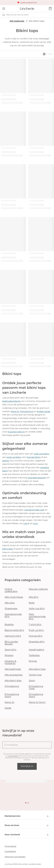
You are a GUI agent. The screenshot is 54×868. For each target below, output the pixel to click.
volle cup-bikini (42, 454)
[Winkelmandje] (50, 9)
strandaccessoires (37, 478)
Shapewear (11, 609)
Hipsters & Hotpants (10, 662)
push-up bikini (14, 457)
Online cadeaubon (11, 590)
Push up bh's (36, 630)
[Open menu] (4, 9)
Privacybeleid (13, 756)
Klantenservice (27, 816)
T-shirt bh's (35, 625)
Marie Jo (15, 411)
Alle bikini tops (37, 669)
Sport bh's (10, 650)
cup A (26, 523)
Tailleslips (34, 656)
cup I (36, 523)
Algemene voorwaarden (15, 857)
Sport (32, 681)
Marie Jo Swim (37, 702)
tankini (6, 461)
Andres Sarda (43, 411)
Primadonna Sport (36, 696)
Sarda (8, 708)
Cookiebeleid (10, 851)
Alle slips (10, 603)
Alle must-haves (14, 597)
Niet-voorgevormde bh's (37, 617)
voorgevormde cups (34, 510)
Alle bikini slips (13, 681)
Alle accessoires (14, 675)
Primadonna (12, 686)
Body (32, 603)
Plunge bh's (36, 636)
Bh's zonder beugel (11, 643)
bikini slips (8, 549)
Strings (33, 661)
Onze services (27, 826)
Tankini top (35, 675)
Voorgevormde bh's (13, 615)
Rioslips (9, 656)
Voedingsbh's (37, 650)
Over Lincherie (27, 835)
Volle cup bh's (37, 609)
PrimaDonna (27, 411)
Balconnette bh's (14, 630)
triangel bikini (33, 457)
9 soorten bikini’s (16, 432)
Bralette (9, 625)
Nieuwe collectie (38, 589)
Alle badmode (17, 21)
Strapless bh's (37, 642)
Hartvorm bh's (13, 636)
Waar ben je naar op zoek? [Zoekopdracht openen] (16, 15)
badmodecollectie (11, 401)
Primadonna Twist (36, 688)
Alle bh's (34, 597)
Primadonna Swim (12, 696)
